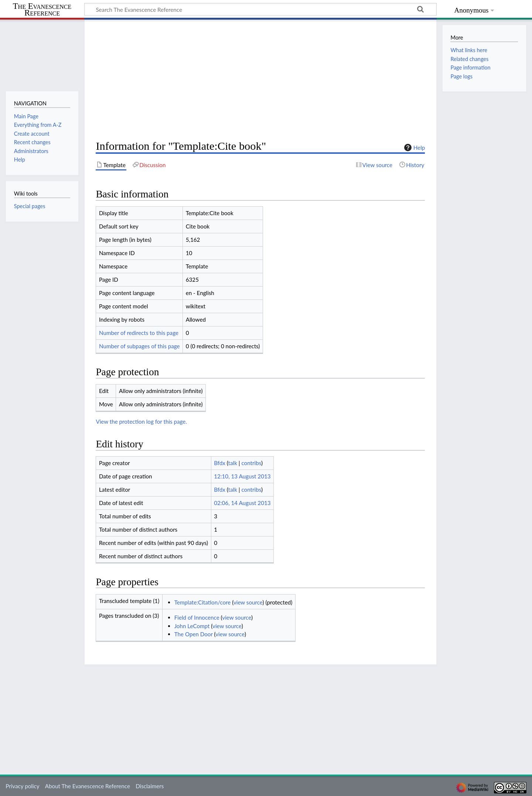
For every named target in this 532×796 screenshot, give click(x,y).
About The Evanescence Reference (88, 786)
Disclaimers (150, 786)
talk (233, 463)
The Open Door (194, 634)
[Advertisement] (260, 80)
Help (414, 148)
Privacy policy (22, 786)
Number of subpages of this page (139, 346)
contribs (251, 463)
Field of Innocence (197, 617)
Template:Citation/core (203, 602)
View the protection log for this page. (141, 421)
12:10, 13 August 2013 (242, 476)
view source (248, 602)
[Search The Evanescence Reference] (260, 9)
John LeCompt (192, 626)
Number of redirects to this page (139, 333)
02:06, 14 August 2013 (242, 503)
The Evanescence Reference (42, 10)
